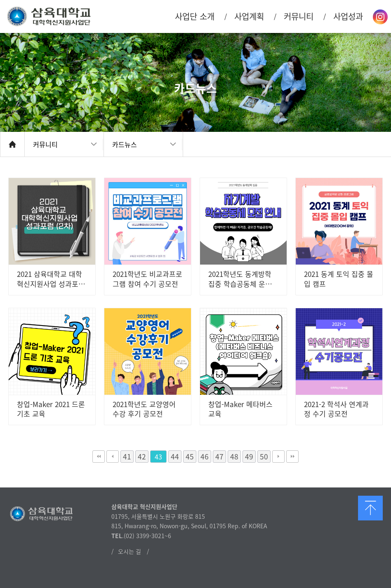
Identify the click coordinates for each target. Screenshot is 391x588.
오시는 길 (130, 551)
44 (175, 457)
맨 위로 (370, 508)
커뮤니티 (45, 144)
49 (249, 457)
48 (234, 457)
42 (142, 457)
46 (205, 457)
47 (219, 457)
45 (190, 457)
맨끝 (292, 457)
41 (127, 457)
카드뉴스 (125, 144)
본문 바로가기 (0, 0)
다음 (278, 457)
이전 (113, 457)
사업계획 (249, 16)
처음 (99, 457)
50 (264, 457)
